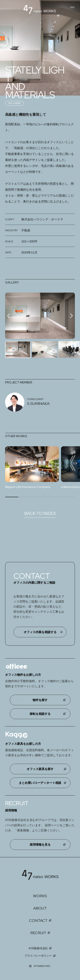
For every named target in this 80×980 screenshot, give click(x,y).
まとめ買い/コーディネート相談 (40, 783)
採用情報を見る (40, 845)
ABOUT (40, 908)
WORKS (40, 896)
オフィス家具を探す (40, 769)
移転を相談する (40, 714)
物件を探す (40, 700)
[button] (71, 316)
